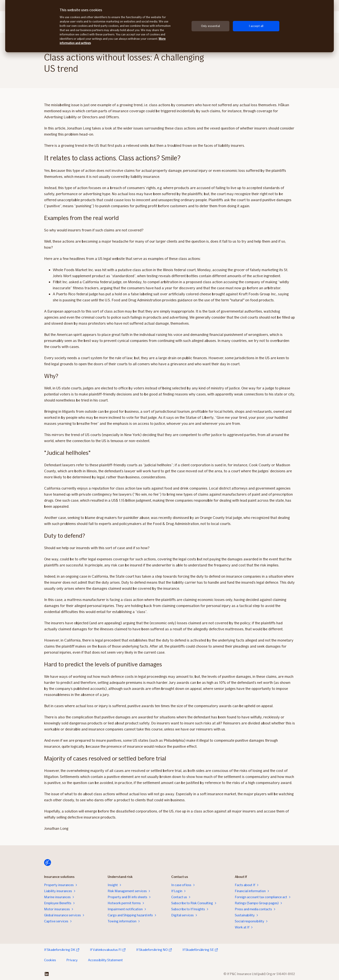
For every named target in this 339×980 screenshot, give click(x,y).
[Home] (48, 863)
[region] (169, 26)
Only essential (210, 26)
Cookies (50, 960)
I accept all (256, 26)
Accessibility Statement (105, 960)
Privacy (72, 960)
